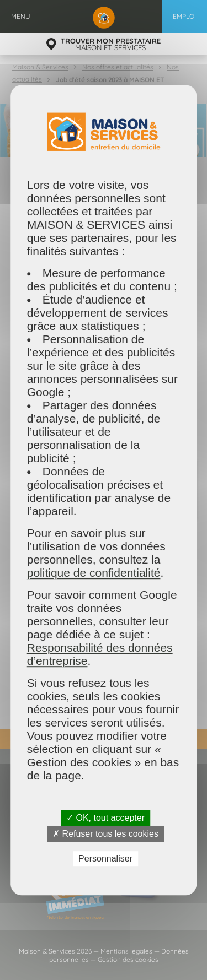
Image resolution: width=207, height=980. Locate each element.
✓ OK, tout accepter (105, 818)
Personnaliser (105, 859)
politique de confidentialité (94, 573)
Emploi (184, 16)
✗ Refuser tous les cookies (105, 834)
